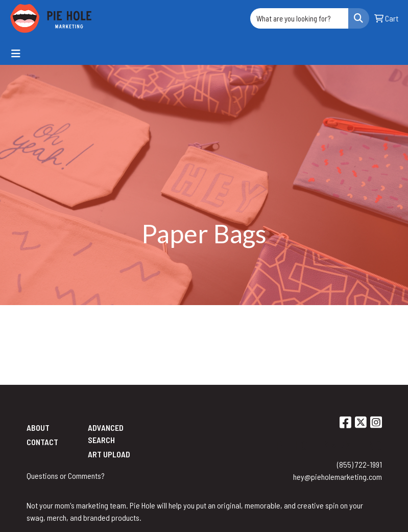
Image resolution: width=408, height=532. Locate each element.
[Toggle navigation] (16, 53)
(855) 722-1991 (359, 464)
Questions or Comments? (66, 476)
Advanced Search (106, 434)
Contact (42, 442)
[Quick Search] (299, 18)
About (38, 427)
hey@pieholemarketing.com (338, 477)
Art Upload (109, 454)
